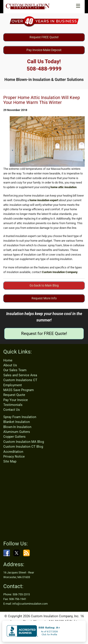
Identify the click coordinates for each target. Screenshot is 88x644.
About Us (10, 365)
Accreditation (13, 452)
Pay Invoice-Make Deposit (44, 50)
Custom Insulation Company (60, 272)
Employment (13, 385)
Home (8, 360)
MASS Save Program (19, 390)
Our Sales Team (15, 370)
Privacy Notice (14, 457)
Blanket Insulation (17, 422)
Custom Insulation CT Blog (23, 447)
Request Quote (14, 395)
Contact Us (12, 410)
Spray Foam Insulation (20, 417)
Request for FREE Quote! (44, 333)
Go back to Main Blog (44, 285)
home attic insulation (64, 187)
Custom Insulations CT (20, 380)
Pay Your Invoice (16, 400)
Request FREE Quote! (44, 37)
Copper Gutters (14, 437)
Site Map (10, 461)
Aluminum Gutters (17, 432)
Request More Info (44, 298)
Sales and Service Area (20, 375)
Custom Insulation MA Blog (24, 442)
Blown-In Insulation (17, 427)
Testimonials (13, 405)
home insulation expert (44, 200)
